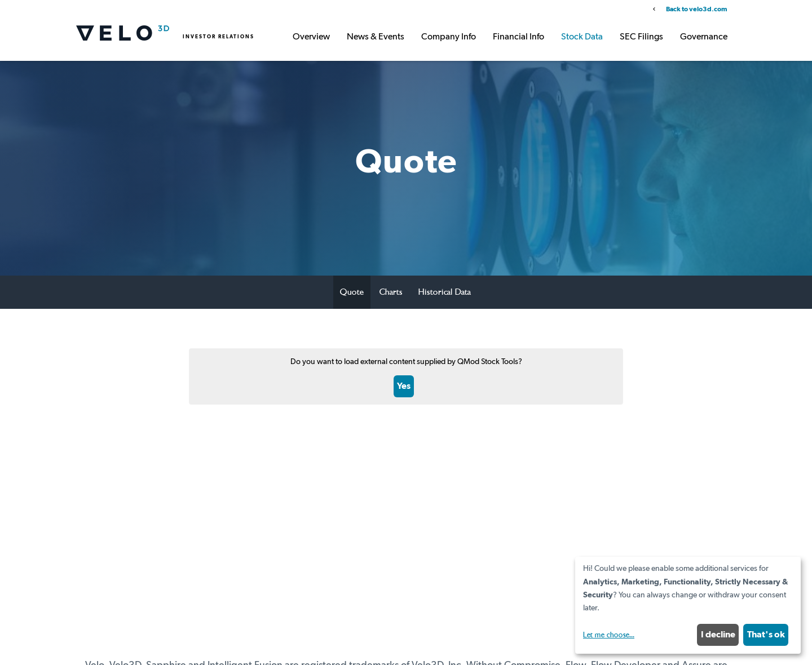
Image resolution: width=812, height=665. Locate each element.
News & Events (376, 37)
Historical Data (445, 292)
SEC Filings (641, 37)
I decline (718, 635)
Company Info (449, 37)
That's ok (766, 635)
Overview (311, 37)
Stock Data (582, 37)
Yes (404, 386)
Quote (352, 292)
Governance (704, 37)
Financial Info (518, 37)
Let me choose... (609, 635)
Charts (391, 292)
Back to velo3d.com (696, 10)
